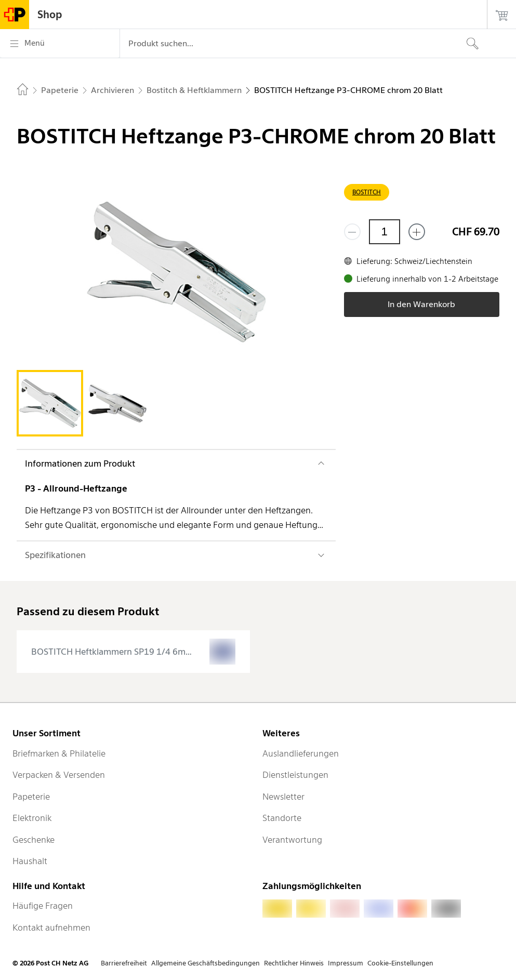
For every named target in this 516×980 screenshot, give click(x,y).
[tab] (50, 403)
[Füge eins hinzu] (417, 232)
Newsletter (283, 797)
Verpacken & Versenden (59, 775)
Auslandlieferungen (301, 753)
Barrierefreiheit (124, 963)
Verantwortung (292, 840)
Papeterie (31, 797)
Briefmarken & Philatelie (59, 753)
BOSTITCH (367, 192)
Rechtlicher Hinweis (294, 963)
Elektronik (32, 818)
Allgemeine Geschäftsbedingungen (206, 963)
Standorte (282, 818)
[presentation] (133, 652)
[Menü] (60, 44)
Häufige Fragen (43, 906)
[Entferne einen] (352, 232)
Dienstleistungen (295, 775)
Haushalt (30, 861)
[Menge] (385, 232)
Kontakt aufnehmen (51, 928)
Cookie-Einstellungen (400, 963)
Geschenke (34, 840)
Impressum (346, 963)
